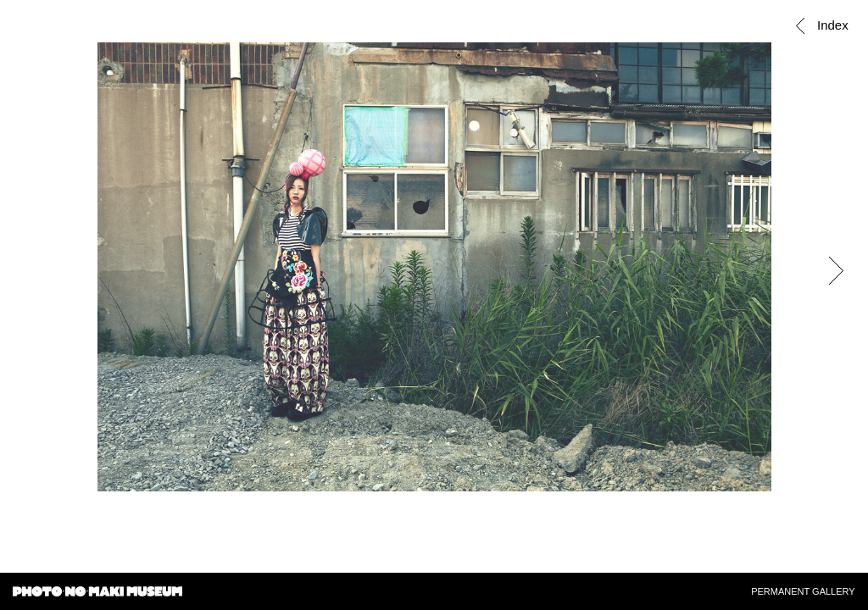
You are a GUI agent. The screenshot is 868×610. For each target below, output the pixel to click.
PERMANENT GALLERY (803, 591)
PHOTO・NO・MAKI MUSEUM (97, 593)
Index (830, 25)
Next (836, 271)
